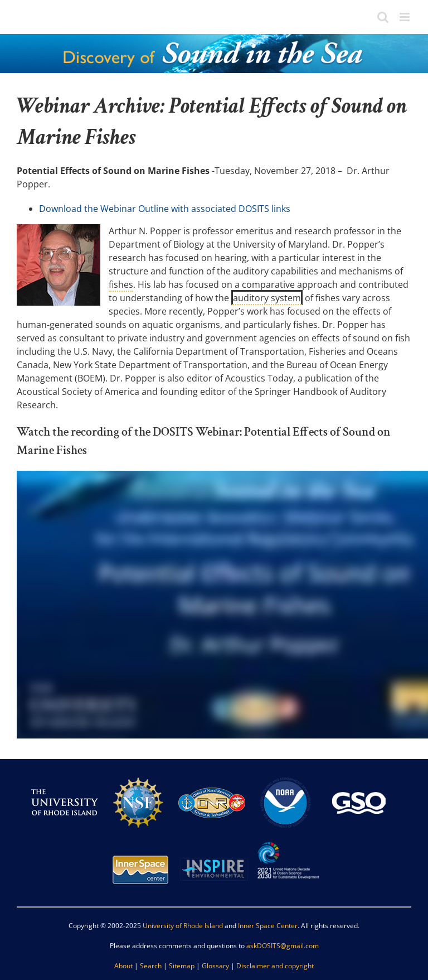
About (123, 966)
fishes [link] (121, 284)
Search (151, 966)
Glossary (215, 966)
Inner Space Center (268, 926)
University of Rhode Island (183, 926)
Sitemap (182, 966)
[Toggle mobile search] (383, 17)
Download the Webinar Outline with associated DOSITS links (165, 209)
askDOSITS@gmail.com (283, 946)
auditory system (267, 298)
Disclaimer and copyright (275, 966)
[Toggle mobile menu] (405, 17)
